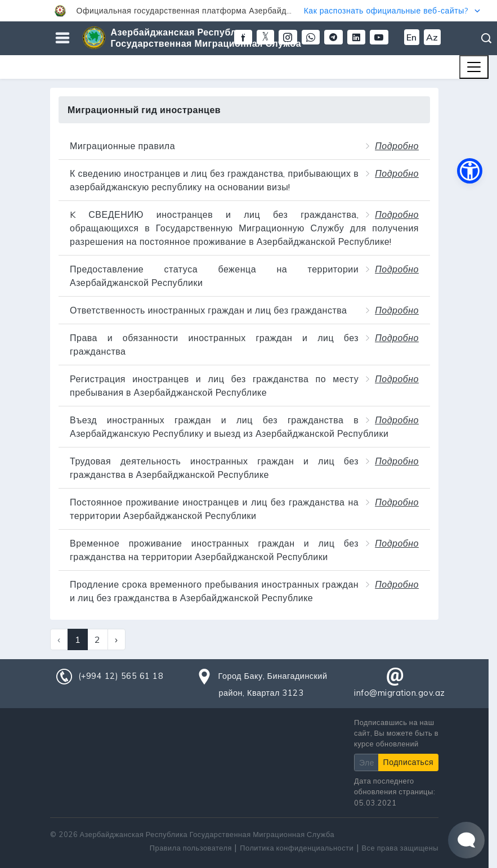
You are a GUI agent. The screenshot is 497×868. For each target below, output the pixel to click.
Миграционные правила (122, 146)
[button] (248, 11)
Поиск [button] (487, 38)
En (412, 37)
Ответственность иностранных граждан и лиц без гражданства (208, 310)
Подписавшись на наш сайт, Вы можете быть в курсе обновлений (396, 733)
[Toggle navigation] (474, 67)
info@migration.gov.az (400, 693)
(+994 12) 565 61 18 (121, 676)
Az (432, 37)
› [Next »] (117, 639)
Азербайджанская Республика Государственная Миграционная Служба (206, 38)
